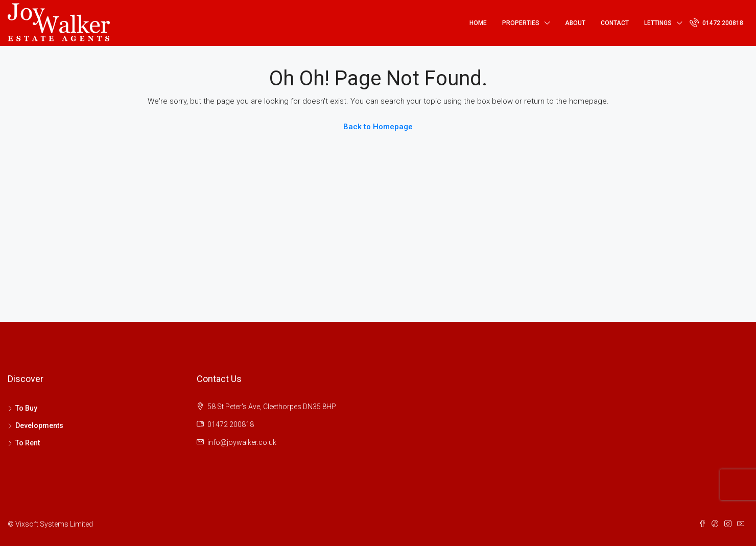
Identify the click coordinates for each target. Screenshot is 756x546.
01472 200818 (716, 22)
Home (478, 23)
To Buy (26, 408)
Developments (39, 425)
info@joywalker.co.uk (242, 442)
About (575, 23)
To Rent (28, 443)
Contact (615, 23)
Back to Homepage (378, 127)
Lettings (658, 23)
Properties (521, 23)
